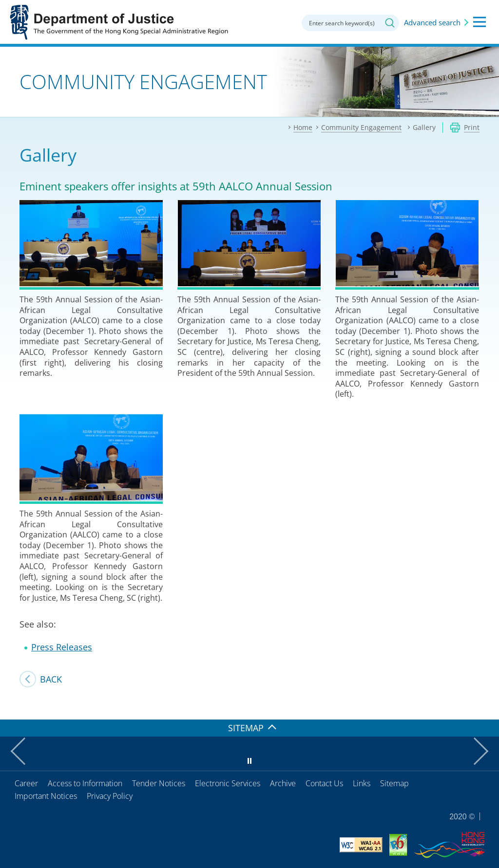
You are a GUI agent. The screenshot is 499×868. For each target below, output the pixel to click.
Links (362, 783)
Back (51, 679)
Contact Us (324, 783)
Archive (283, 783)
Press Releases (62, 647)
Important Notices (46, 796)
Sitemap (394, 783)
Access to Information (85, 783)
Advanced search (432, 22)
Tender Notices (159, 783)
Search (390, 23)
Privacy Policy (110, 796)
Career (26, 783)
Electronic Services (228, 783)
